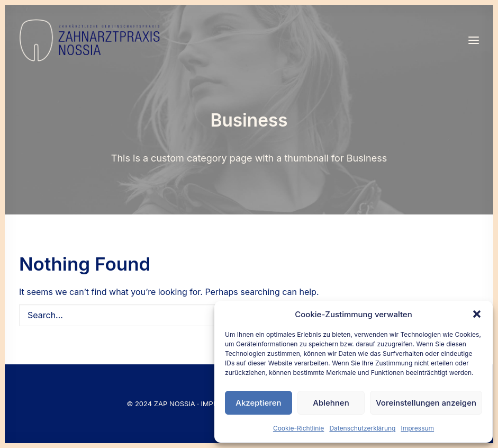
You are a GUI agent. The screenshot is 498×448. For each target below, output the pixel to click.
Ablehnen (331, 403)
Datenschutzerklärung (362, 428)
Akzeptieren (258, 403)
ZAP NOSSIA (175, 404)
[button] (477, 314)
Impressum (417, 428)
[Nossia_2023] (90, 40)
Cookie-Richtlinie (298, 428)
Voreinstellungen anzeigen (426, 403)
